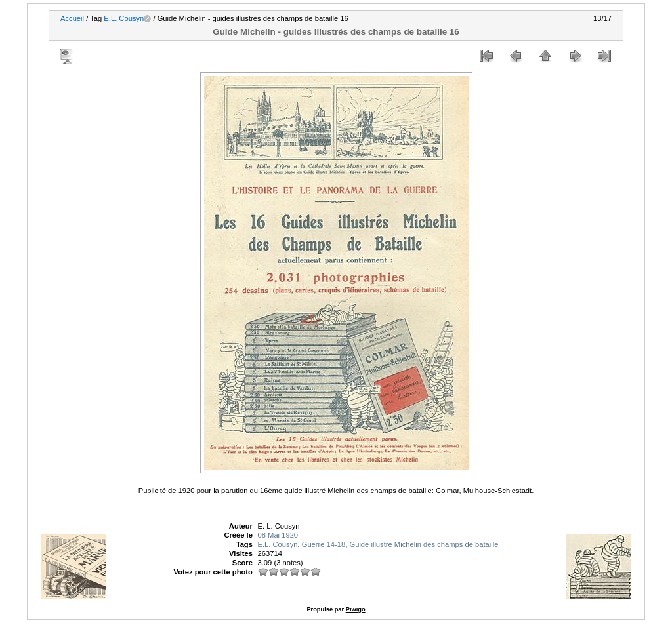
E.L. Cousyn (124, 18)
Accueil (72, 18)
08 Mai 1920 (278, 535)
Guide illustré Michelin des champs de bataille (424, 544)
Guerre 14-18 (324, 544)
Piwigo (356, 609)
